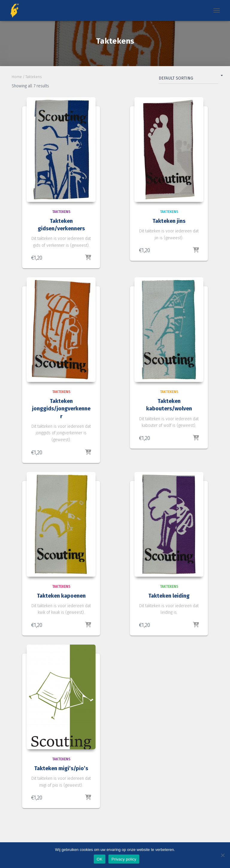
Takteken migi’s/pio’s (61, 768)
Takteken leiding (169, 596)
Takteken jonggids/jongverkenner (61, 409)
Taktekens (61, 212)
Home (17, 77)
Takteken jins (169, 221)
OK (100, 859)
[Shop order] (189, 80)
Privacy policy (124, 859)
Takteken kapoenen (61, 596)
